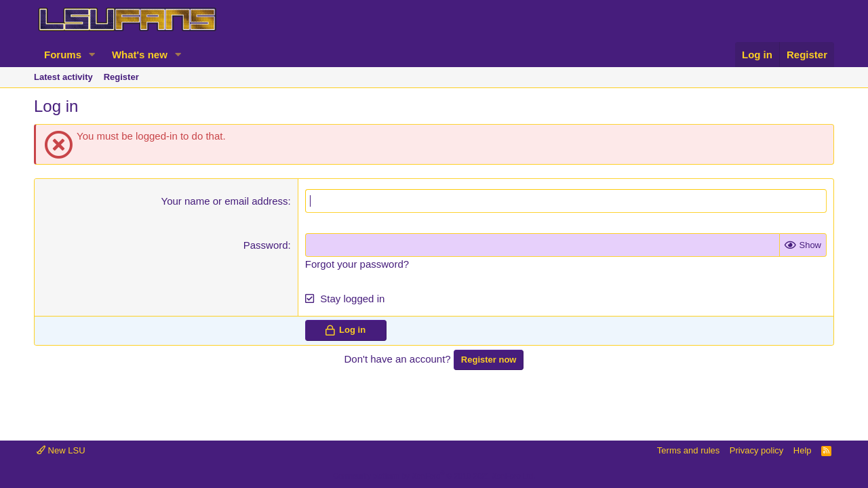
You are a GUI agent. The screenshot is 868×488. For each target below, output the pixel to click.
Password (266, 245)
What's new (140, 55)
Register (121, 77)
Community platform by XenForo (434, 476)
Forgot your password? (357, 264)
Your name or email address (225, 201)
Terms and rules (688, 450)
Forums (63, 55)
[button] (92, 55)
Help (803, 450)
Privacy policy (756, 450)
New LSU (61, 450)
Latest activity (63, 77)
